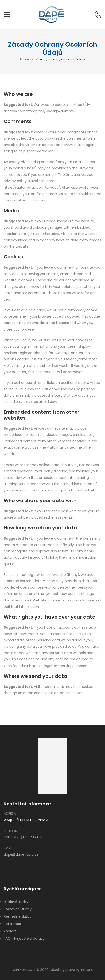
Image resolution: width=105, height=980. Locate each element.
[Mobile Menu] (7, 15)
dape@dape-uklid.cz (21, 854)
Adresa (10, 813)
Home (25, 60)
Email (8, 848)
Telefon (10, 831)
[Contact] (95, 15)
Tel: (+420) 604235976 (23, 837)
